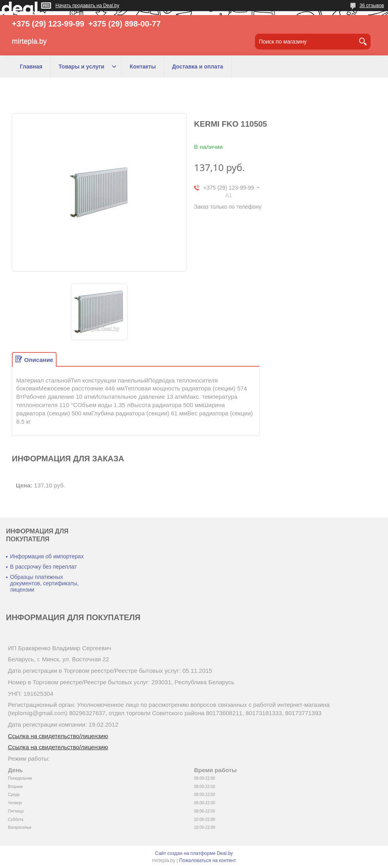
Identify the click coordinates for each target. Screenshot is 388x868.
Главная (31, 67)
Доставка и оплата (197, 67)
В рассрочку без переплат (43, 567)
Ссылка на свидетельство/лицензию (58, 736)
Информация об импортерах (47, 556)
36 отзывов (372, 6)
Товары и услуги (81, 67)
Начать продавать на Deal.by (87, 6)
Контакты (143, 67)
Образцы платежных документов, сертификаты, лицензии (44, 583)
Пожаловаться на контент (208, 860)
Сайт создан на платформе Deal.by (194, 853)
